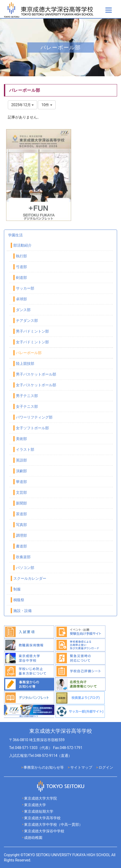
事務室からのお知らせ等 (44, 767)
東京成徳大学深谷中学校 (44, 831)
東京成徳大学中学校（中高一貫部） (53, 824)
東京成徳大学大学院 (41, 798)
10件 (47, 105)
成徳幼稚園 (33, 838)
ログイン (106, 767)
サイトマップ (81, 767)
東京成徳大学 (35, 805)
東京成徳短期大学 (39, 811)
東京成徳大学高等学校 (42, 818)
